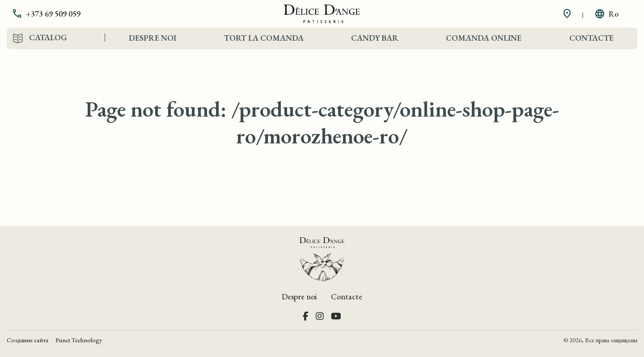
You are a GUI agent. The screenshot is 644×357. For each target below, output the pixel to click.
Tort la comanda (264, 38)
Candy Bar (375, 38)
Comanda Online (484, 38)
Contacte (591, 38)
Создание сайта (28, 340)
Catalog (48, 38)
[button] (53, 14)
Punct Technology (79, 340)
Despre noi (153, 38)
